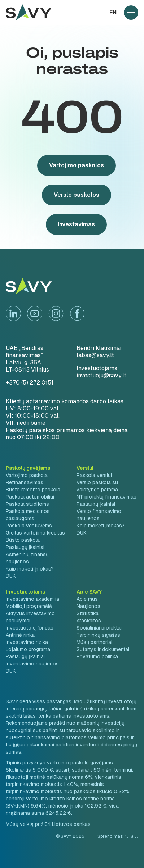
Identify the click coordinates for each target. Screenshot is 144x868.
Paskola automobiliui (30, 497)
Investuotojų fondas (30, 628)
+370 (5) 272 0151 (30, 383)
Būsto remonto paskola (33, 490)
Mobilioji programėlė (29, 606)
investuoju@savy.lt (101, 375)
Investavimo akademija (32, 599)
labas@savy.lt (95, 355)
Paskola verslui (94, 475)
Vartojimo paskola (27, 475)
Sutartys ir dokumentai (103, 649)
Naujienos (88, 606)
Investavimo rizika (27, 642)
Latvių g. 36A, (24, 362)
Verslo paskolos (77, 195)
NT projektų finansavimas (106, 497)
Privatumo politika (97, 656)
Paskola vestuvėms (29, 526)
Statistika (88, 613)
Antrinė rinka (20, 635)
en (113, 13)
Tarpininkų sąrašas (98, 635)
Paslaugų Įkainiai (25, 656)
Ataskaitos (89, 621)
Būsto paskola (23, 540)
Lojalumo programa (28, 649)
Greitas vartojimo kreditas (35, 533)
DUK (11, 576)
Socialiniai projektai (99, 628)
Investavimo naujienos (32, 664)
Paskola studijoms (27, 504)
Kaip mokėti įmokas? (30, 569)
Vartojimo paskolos (77, 165)
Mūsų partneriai (94, 642)
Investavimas (76, 224)
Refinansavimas (25, 482)
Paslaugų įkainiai (25, 547)
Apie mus (87, 599)
